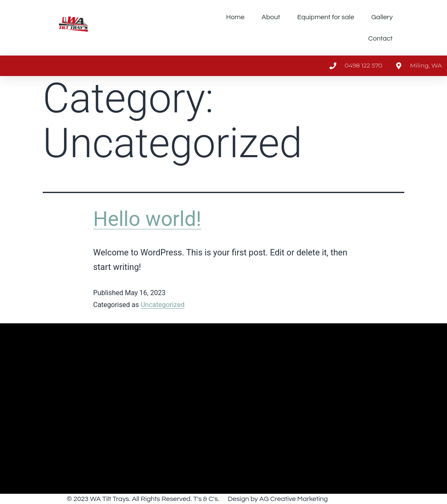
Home (235, 17)
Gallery (382, 17)
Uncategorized (163, 305)
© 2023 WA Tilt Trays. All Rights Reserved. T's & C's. (143, 499)
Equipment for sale (326, 17)
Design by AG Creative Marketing (278, 499)
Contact (380, 38)
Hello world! (147, 219)
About (271, 17)
